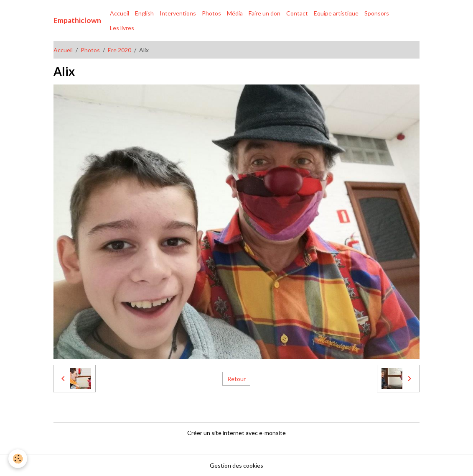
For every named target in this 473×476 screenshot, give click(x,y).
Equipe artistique (336, 13)
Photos (211, 13)
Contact (297, 13)
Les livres (122, 28)
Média (235, 13)
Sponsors (377, 13)
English (144, 13)
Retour (237, 379)
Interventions (178, 13)
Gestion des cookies (237, 465)
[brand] (77, 20)
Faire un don (264, 13)
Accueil (120, 13)
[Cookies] (18, 459)
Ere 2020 (120, 50)
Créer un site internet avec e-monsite (237, 433)
